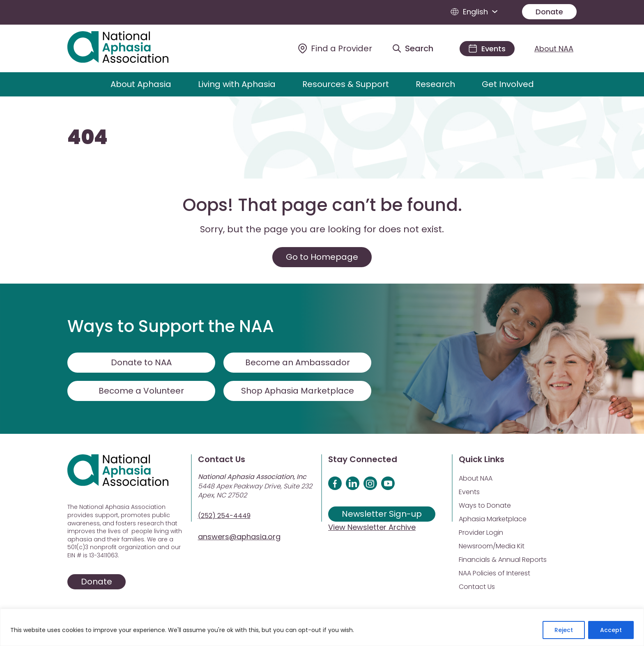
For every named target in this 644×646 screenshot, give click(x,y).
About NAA (554, 49)
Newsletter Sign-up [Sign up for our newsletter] (382, 514)
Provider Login (481, 533)
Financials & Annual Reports (503, 560)
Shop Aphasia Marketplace (298, 391)
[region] (322, 627)
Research (435, 84)
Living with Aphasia (237, 84)
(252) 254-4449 (224, 516)
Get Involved (508, 84)
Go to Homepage (322, 257)
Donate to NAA (141, 362)
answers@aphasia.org (239, 537)
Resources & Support (346, 84)
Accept (611, 630)
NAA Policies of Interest (494, 573)
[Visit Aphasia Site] (128, 48)
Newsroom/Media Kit (492, 546)
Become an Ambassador (298, 362)
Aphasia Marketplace (493, 519)
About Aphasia (141, 84)
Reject (564, 630)
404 (87, 137)
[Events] (487, 49)
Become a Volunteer (141, 391)
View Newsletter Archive (372, 527)
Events (469, 492)
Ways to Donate (485, 505)
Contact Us (477, 587)
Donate (549, 12)
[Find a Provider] (335, 48)
